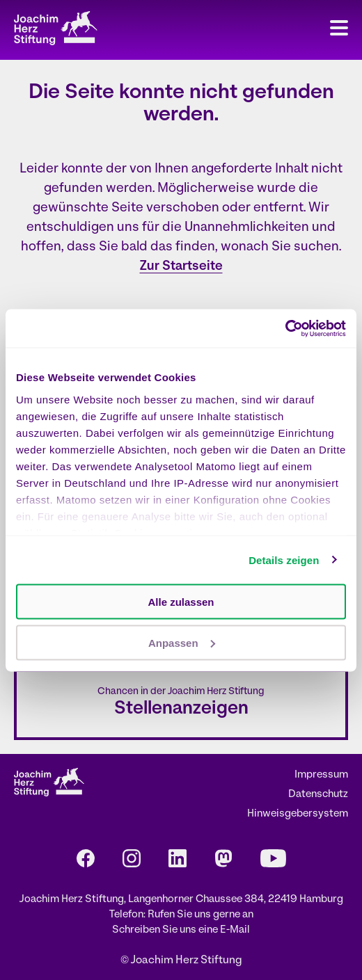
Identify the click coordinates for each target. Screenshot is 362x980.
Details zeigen (284, 560)
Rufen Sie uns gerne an (200, 915)
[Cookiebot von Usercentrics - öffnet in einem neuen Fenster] (285, 328)
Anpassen (182, 642)
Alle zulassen (181, 602)
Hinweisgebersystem (298, 814)
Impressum (321, 775)
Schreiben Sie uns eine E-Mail (181, 930)
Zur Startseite (181, 267)
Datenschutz (318, 795)
